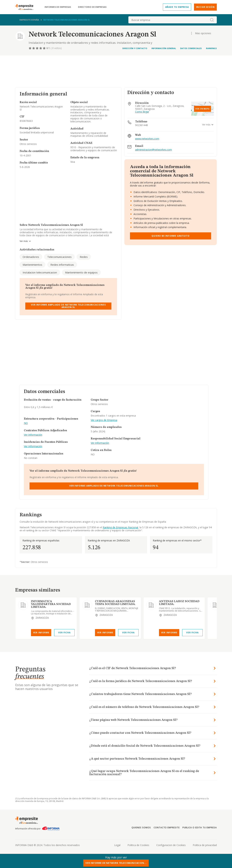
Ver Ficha (64, 633)
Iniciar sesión (205, 7)
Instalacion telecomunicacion (40, 272)
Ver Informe (41, 633)
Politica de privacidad (205, 845)
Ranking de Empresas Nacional (120, 527)
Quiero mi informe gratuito (170, 236)
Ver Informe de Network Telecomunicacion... (116, 863)
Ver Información (33, 435)
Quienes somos (141, 828)
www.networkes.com (147, 139)
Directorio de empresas (92, 7)
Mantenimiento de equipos (81, 272)
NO (26, 423)
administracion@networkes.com (153, 150)
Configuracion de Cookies (171, 845)
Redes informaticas (62, 265)
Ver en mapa (202, 109)
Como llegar (142, 112)
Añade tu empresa (177, 7)
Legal (117, 845)
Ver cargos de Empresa (104, 420)
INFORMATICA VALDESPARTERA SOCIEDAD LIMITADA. (51, 604)
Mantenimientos (32, 265)
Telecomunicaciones (59, 257)
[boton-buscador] (212, 20)
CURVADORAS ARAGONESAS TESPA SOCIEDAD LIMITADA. (115, 603)
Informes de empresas (58, 7)
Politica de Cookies (138, 845)
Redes (84, 257)
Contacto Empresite (167, 828)
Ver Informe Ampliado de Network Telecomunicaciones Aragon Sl (68, 306)
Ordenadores (31, 257)
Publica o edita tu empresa (200, 828)
